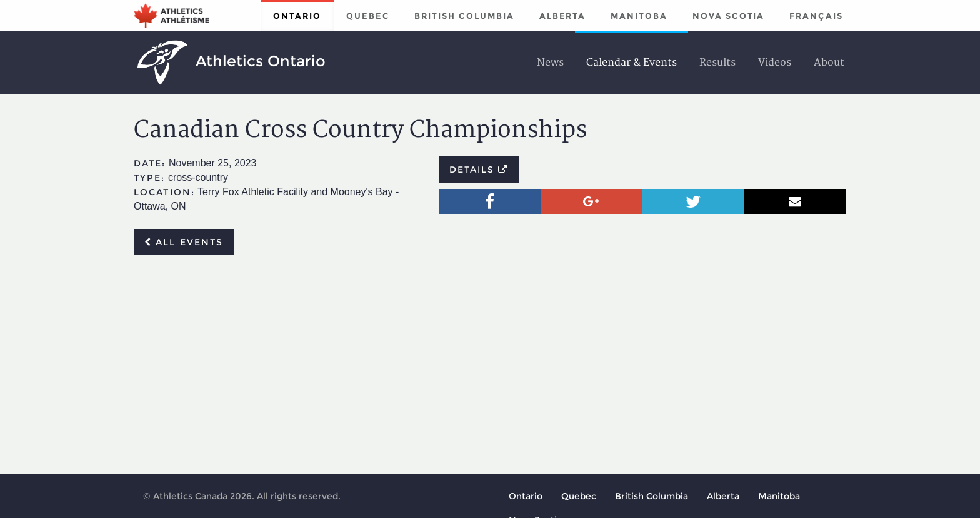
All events (184, 242)
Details (479, 170)
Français (816, 16)
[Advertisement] (490, 358)
